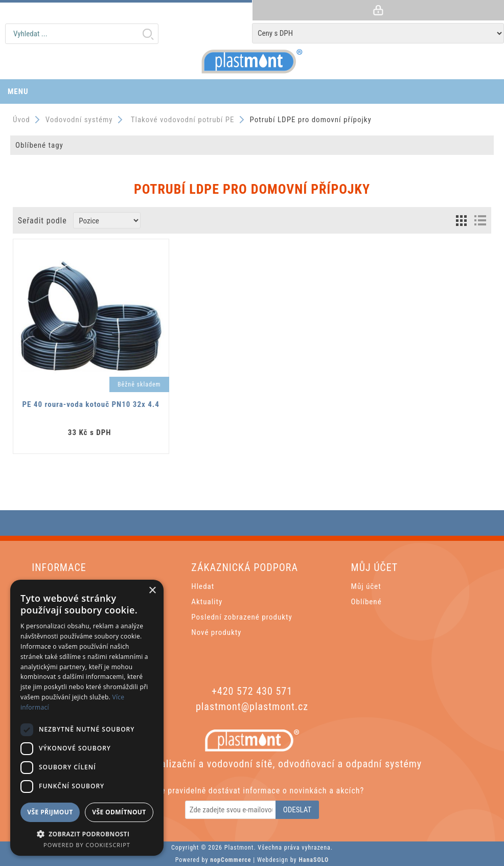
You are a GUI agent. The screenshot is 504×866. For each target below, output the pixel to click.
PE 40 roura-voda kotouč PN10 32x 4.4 (91, 404)
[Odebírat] (231, 810)
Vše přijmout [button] (50, 812)
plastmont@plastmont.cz (252, 707)
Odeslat (297, 810)
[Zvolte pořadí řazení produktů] (107, 220)
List (480, 220)
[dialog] (87, 718)
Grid (461, 220)
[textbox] (82, 34)
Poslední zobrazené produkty (242, 617)
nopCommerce (231, 860)
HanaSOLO (314, 860)
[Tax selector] (378, 33)
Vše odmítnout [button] (119, 812)
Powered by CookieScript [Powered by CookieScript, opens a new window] (87, 845)
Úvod (21, 120)
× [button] (152, 591)
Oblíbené (366, 602)
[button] (87, 834)
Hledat (148, 34)
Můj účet (366, 586)
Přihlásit (378, 10)
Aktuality (207, 602)
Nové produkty (216, 632)
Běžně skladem (139, 384)
